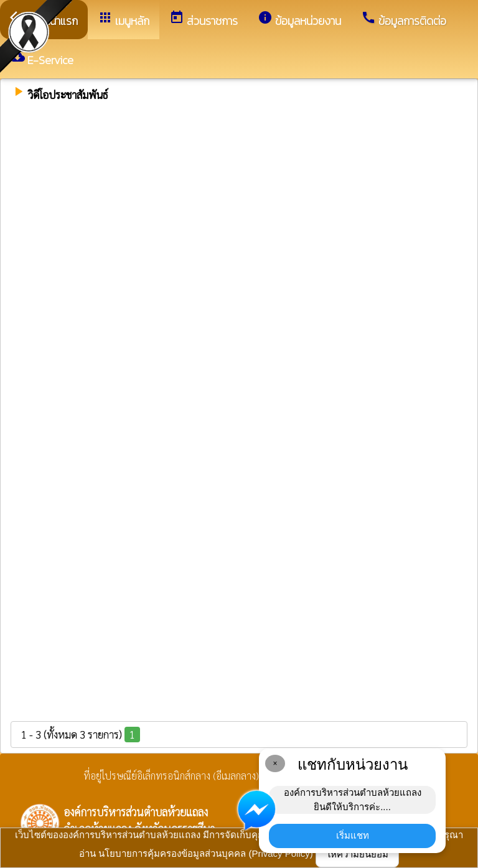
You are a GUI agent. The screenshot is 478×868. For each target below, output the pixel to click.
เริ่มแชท (353, 835)
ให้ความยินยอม (357, 854)
